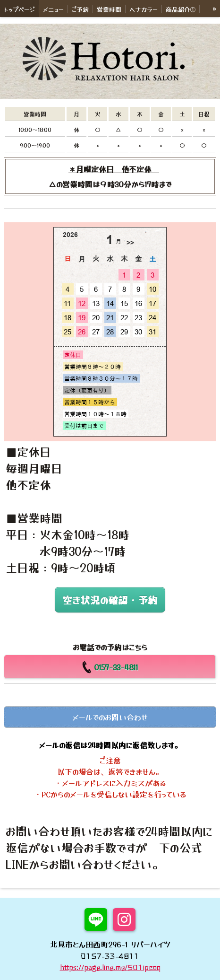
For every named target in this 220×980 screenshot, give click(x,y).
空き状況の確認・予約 (110, 600)
